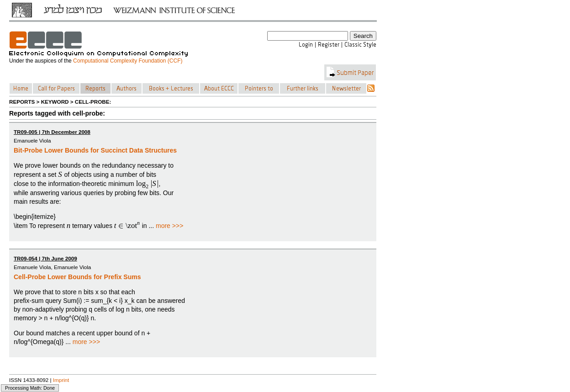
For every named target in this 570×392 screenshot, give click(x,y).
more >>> (169, 226)
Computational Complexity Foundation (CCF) (128, 61)
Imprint (61, 380)
